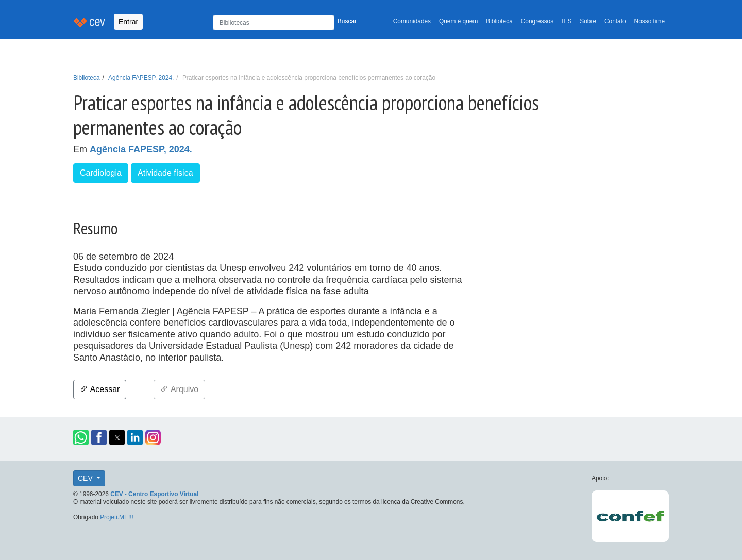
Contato (615, 21)
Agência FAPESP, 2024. (141, 78)
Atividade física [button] (165, 173)
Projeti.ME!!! (117, 517)
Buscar (347, 21)
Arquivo (179, 389)
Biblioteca (499, 21)
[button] (81, 437)
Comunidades (412, 21)
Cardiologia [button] (101, 173)
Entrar (128, 22)
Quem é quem (458, 21)
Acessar (100, 389)
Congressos (537, 21)
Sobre (588, 21)
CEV (86, 478)
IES (567, 21)
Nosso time (650, 21)
